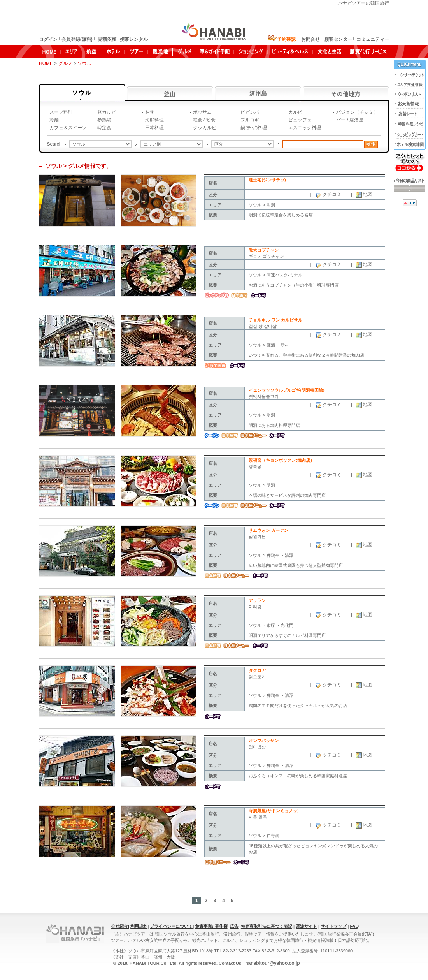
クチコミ (331, 194)
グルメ (66, 63)
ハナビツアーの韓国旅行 (363, 3)
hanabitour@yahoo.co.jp (272, 963)
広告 (234, 926)
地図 (367, 194)
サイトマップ (333, 926)
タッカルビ (205, 128)
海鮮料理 (154, 120)
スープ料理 (61, 112)
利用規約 (139, 926)
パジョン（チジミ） (357, 112)
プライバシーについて (171, 926)
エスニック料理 (305, 128)
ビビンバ (250, 112)
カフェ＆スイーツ (68, 128)
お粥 (150, 112)
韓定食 (104, 128)
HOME (46, 63)
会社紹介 (119, 926)
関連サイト (306, 926)
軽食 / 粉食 (204, 120)
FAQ (354, 926)
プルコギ (250, 120)
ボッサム (202, 112)
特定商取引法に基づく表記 (267, 926)
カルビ (295, 112)
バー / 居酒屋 (350, 120)
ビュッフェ (300, 120)
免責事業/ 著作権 (211, 926)
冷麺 (54, 120)
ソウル (85, 63)
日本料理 (154, 128)
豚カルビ (107, 112)
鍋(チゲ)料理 (254, 128)
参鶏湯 (104, 120)
